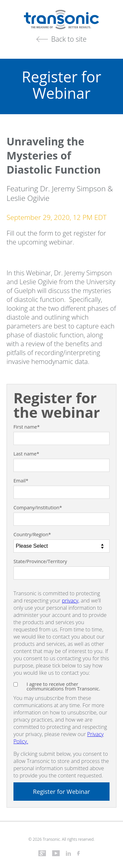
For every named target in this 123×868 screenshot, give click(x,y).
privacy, (71, 601)
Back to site (69, 39)
